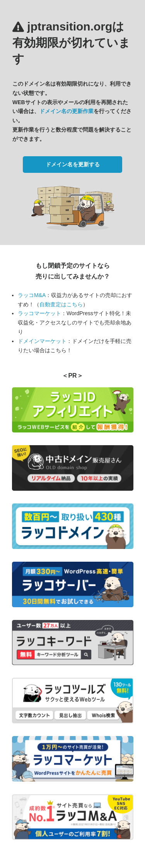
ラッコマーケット (39, 313)
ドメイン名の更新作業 (67, 111)
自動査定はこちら (61, 304)
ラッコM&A (32, 295)
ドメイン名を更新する (73, 164)
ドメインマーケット (42, 341)
